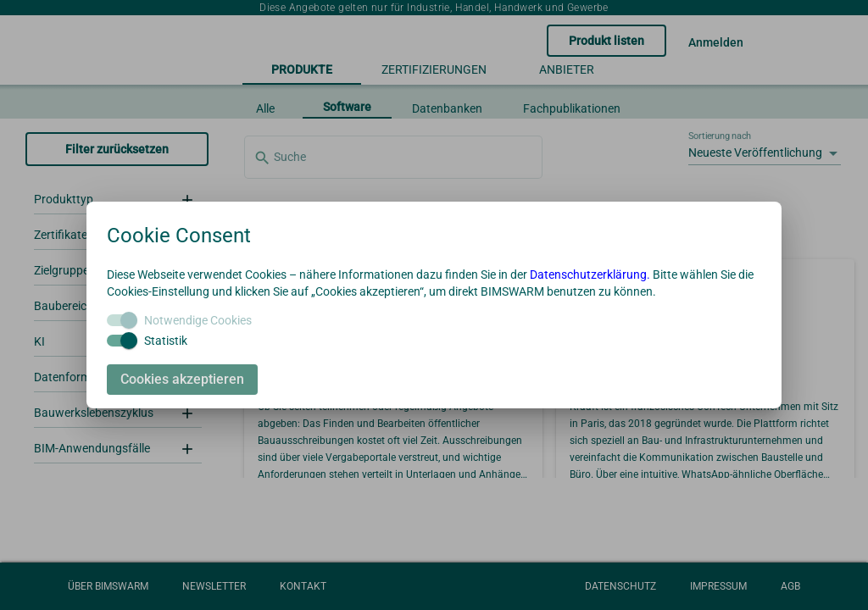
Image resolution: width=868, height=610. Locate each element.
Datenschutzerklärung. (590, 274)
